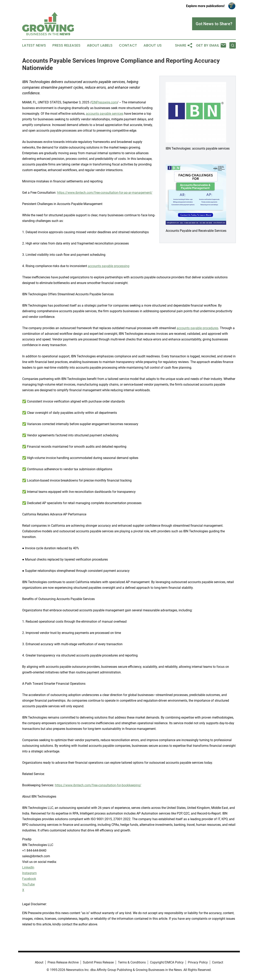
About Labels (100, 45)
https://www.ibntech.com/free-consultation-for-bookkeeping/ (98, 785)
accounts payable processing (109, 266)
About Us (153, 45)
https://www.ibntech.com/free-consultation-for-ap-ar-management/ (105, 193)
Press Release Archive (63, 962)
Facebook (29, 879)
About (39, 962)
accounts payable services (105, 114)
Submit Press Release (98, 962)
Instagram (29, 873)
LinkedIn (28, 867)
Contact (128, 45)
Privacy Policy (198, 962)
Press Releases (66, 45)
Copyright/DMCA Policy (167, 962)
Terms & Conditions (132, 962)
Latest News (34, 45)
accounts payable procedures (197, 328)
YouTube (28, 884)
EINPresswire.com (104, 102)
